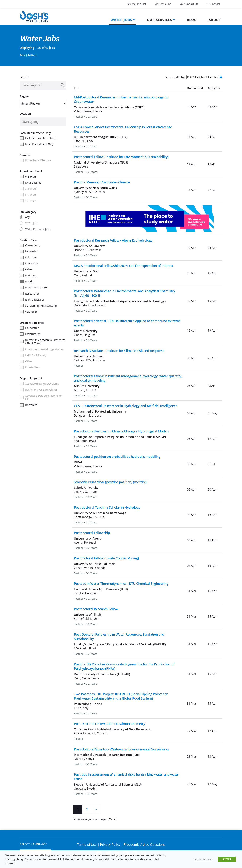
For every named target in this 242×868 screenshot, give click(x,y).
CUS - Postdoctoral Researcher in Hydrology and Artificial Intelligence (126, 406)
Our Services (160, 20)
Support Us (189, 4)
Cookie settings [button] (203, 859)
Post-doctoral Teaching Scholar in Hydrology (107, 507)
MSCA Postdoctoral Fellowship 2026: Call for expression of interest (124, 266)
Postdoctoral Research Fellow (96, 609)
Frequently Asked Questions (144, 844)
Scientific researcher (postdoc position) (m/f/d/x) (110, 482)
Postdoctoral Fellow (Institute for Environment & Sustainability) (121, 157)
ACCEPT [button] (227, 859)
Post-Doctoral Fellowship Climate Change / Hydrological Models (121, 431)
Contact (214, 4)
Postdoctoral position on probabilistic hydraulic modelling (117, 457)
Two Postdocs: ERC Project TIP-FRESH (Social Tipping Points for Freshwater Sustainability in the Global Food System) (121, 696)
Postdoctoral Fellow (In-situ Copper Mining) (106, 558)
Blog (192, 20)
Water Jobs (121, 20)
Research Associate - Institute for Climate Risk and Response (119, 351)
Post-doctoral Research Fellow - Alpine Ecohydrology (113, 240)
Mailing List (137, 4)
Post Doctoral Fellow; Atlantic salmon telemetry (110, 724)
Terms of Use (87, 844)
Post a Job (163, 4)
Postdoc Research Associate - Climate (102, 182)
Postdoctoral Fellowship (92, 533)
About (215, 20)
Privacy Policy (110, 844)
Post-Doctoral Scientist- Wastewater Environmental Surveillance (122, 749)
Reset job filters (28, 55)
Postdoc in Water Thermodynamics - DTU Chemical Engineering (121, 584)
